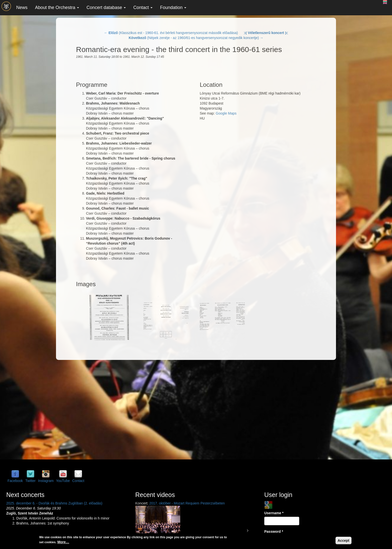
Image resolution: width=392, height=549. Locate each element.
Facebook (15, 481)
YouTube (63, 481)
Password (274, 531)
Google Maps (226, 113)
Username (274, 513)
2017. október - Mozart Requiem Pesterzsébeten (187, 503)
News (22, 8)
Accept (344, 540)
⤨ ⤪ (266, 33)
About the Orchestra (57, 8)
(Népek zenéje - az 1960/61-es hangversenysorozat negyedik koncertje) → (196, 38)
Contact (143, 8)
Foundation (173, 8)
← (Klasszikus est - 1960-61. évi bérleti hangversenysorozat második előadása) (171, 33)
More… (63, 542)
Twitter (30, 481)
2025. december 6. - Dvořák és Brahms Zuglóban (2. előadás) (54, 503)
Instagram (46, 481)
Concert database (106, 8)
